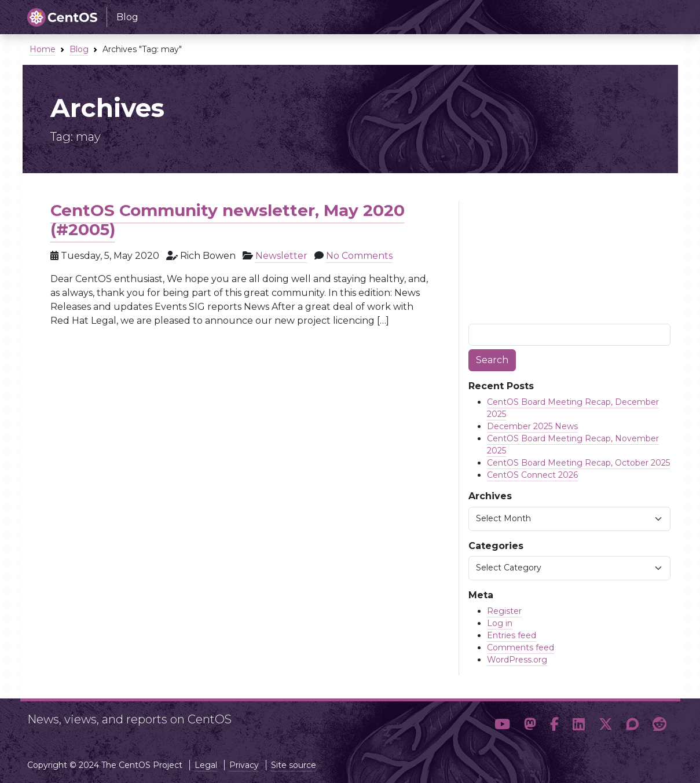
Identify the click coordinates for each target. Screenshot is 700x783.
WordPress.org (517, 660)
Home (43, 49)
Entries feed (512, 635)
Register (504, 611)
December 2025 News (532, 426)
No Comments (359, 256)
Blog (79, 49)
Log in (500, 623)
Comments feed (521, 647)
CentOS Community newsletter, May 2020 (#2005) (228, 220)
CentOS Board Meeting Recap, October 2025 (578, 463)
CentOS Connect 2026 (532, 475)
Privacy (244, 765)
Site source (294, 765)
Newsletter (281, 256)
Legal (206, 765)
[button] (502, 725)
